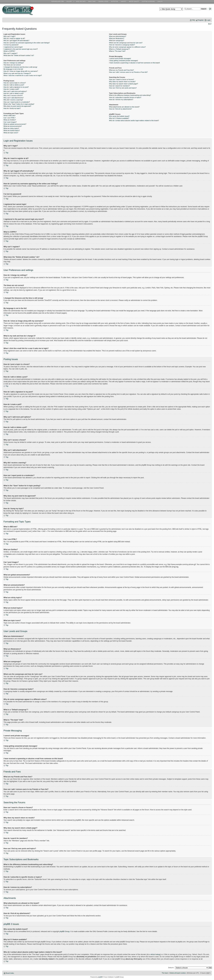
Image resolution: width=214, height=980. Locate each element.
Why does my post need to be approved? (17, 106)
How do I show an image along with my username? (21, 71)
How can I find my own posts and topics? (123, 88)
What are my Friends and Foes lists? (121, 70)
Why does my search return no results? (122, 82)
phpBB (100, 977)
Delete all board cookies (178, 973)
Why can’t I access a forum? (13, 95)
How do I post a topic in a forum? (15, 83)
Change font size (210, 24)
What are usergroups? (117, 40)
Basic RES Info (80, 1)
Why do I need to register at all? (14, 38)
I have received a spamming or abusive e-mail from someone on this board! (134, 63)
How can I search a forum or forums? (122, 79)
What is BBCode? (10, 116)
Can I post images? (10, 122)
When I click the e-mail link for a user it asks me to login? (23, 75)
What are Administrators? (118, 36)
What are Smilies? (10, 120)
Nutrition (115, 1)
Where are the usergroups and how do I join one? (126, 43)
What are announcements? (13, 126)
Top (7, 153)
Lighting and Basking (148, 1)
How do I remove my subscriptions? (121, 100)
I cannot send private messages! (120, 58)
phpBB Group (65, 931)
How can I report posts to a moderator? (17, 102)
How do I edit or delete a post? (14, 85)
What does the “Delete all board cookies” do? (19, 55)
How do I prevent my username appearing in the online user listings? (27, 43)
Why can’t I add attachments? (14, 98)
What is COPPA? (9, 51)
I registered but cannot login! (13, 47)
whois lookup (155, 954)
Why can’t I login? (10, 36)
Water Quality (134, 1)
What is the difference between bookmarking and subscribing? (130, 95)
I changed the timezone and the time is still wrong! (20, 67)
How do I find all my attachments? (120, 109)
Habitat (124, 1)
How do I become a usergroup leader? (122, 45)
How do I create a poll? (11, 89)
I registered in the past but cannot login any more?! (21, 49)
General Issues (104, 1)
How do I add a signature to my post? (16, 87)
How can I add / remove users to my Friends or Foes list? (128, 72)
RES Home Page (58, 1)
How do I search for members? (119, 86)
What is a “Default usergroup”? (119, 49)
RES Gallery (70, 1)
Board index (10, 973)
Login (209, 20)
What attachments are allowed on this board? (124, 107)
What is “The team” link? (117, 51)
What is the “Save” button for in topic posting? (19, 104)
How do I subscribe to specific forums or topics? (125, 97)
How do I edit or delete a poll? (14, 93)
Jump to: (171, 967)
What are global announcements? (15, 124)
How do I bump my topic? (12, 108)
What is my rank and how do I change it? (17, 73)
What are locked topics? (12, 130)
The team (165, 973)
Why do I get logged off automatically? (16, 40)
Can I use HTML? (10, 118)
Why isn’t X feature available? (119, 118)
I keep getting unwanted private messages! (123, 61)
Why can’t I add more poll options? (15, 91)
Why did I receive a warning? (13, 100)
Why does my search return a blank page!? (124, 84)
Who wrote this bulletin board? (119, 116)
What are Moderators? (117, 38)
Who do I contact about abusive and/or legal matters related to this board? (134, 121)
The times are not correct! (12, 65)
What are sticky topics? (11, 128)
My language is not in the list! (13, 69)
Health (160, 1)
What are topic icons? (11, 133)
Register (201, 20)
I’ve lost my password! (11, 45)
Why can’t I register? (10, 53)
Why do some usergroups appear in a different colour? (127, 47)
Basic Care (92, 1)
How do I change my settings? (14, 63)
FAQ (194, 20)
